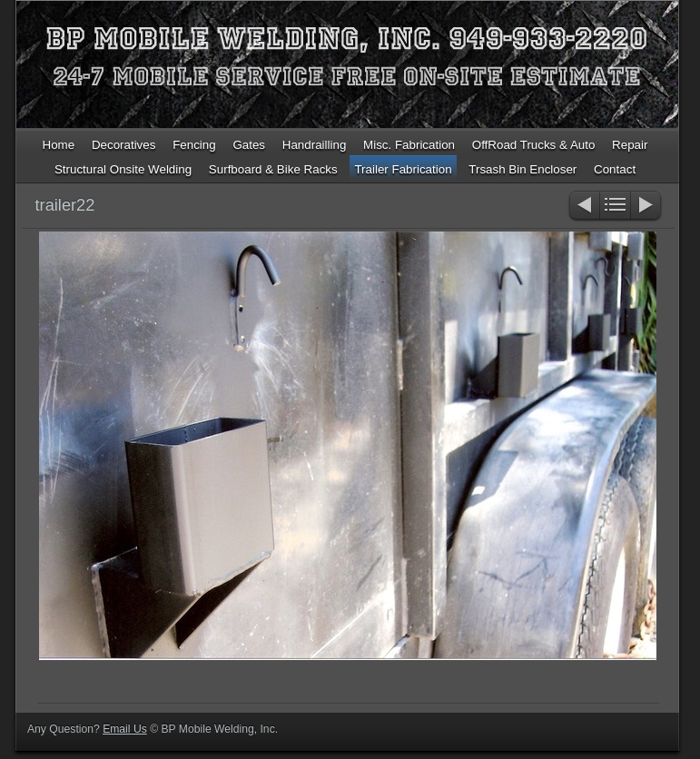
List (615, 207)
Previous (583, 207)
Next (647, 207)
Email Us (125, 729)
